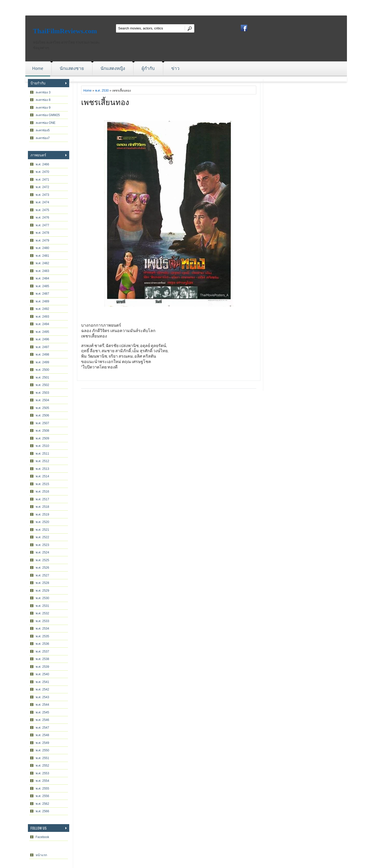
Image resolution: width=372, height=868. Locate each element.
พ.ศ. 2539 (42, 667)
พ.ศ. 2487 (42, 294)
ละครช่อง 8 (43, 100)
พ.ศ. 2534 (42, 629)
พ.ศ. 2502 (42, 385)
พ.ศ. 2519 (42, 515)
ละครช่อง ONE (46, 123)
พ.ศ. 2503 (42, 393)
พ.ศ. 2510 (42, 446)
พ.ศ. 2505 (42, 408)
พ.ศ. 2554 (42, 781)
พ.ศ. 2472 (42, 187)
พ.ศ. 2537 (42, 652)
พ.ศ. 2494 (42, 324)
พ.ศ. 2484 (42, 278)
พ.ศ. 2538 (42, 659)
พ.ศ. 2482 (42, 263)
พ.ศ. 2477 (42, 225)
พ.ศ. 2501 (42, 377)
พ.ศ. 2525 (42, 560)
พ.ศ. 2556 (42, 796)
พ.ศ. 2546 (42, 720)
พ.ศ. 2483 (42, 271)
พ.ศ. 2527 (42, 575)
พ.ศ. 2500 (42, 370)
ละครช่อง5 (43, 130)
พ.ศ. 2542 (42, 689)
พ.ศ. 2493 (42, 317)
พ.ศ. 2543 (42, 697)
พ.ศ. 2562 (42, 804)
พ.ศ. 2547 (42, 728)
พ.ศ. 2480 (42, 248)
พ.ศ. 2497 (42, 347)
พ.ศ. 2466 (42, 164)
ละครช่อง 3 (43, 92)
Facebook (42, 837)
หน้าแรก (41, 855)
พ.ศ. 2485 (42, 286)
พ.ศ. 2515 (42, 484)
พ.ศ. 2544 (42, 705)
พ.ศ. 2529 (42, 591)
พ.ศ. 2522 (42, 537)
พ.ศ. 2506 (42, 415)
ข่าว (175, 68)
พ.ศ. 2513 (42, 469)
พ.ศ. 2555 (42, 789)
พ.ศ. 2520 (42, 522)
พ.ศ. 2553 (42, 773)
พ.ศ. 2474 (42, 202)
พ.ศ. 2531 (42, 606)
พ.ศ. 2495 (42, 332)
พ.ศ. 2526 (42, 568)
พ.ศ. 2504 (42, 400)
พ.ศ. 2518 (42, 507)
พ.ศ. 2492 (42, 309)
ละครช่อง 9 (43, 108)
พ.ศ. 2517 (42, 499)
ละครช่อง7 (43, 138)
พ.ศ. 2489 (42, 301)
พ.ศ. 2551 (42, 758)
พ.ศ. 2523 (42, 545)
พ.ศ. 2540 (42, 674)
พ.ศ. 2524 (42, 552)
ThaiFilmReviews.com (65, 31)
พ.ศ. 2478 (42, 233)
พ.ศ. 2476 (42, 218)
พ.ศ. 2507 (42, 423)
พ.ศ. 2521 (42, 530)
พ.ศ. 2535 (42, 636)
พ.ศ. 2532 (42, 613)
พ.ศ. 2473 (42, 195)
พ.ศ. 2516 (42, 492)
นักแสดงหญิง (113, 68)
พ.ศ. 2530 (42, 598)
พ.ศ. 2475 (42, 210)
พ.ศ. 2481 (42, 256)
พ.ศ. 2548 (42, 735)
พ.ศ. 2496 (42, 339)
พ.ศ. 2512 (42, 461)
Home (38, 68)
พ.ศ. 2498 (42, 355)
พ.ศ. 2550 (42, 750)
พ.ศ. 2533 (42, 621)
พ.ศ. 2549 (42, 743)
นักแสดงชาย (72, 68)
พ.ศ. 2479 (42, 240)
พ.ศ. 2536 (42, 644)
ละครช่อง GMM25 (48, 115)
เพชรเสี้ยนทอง (105, 102)
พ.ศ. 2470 (42, 172)
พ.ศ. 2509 (42, 438)
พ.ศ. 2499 (42, 362)
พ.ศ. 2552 (42, 766)
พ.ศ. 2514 (42, 476)
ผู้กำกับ (148, 68)
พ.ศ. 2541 (42, 682)
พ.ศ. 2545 (42, 712)
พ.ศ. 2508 (42, 431)
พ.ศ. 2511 (42, 454)
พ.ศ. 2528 (42, 583)
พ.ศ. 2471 (42, 180)
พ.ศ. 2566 (42, 811)
